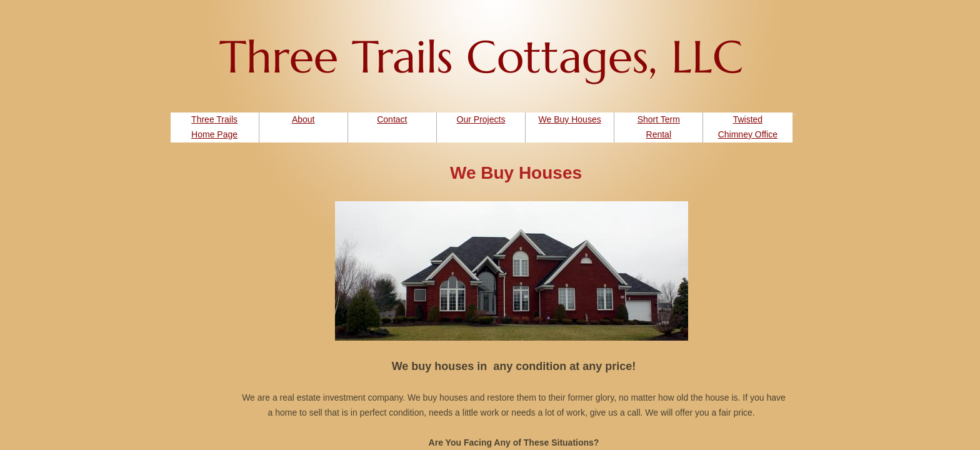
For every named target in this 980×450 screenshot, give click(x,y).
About (303, 119)
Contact (392, 119)
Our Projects (481, 119)
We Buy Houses (570, 119)
